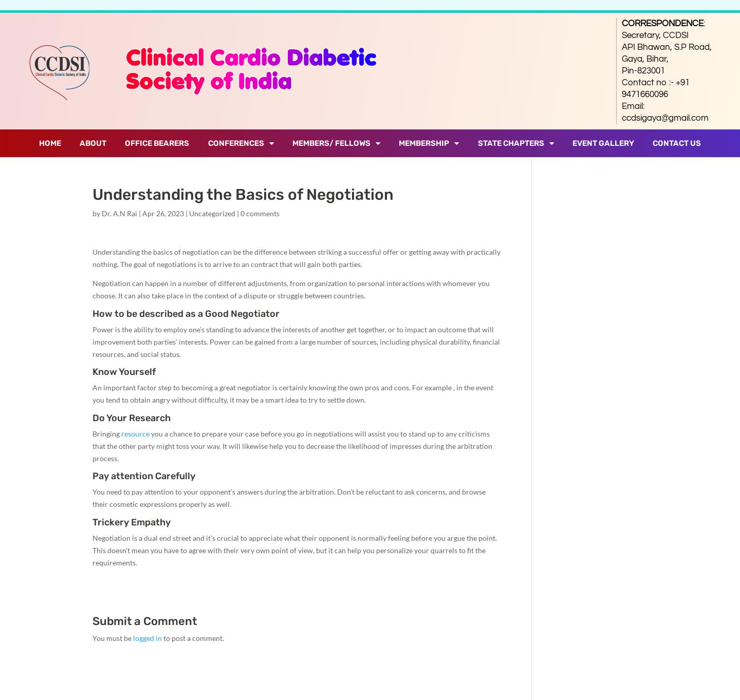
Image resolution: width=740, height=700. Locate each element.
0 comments (260, 213)
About (93, 143)
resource (135, 434)
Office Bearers (157, 143)
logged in (147, 638)
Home (50, 143)
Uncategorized (212, 213)
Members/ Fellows (336, 144)
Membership (429, 144)
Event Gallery (603, 143)
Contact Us (677, 143)
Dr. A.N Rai (119, 213)
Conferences (241, 144)
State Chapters (516, 144)
